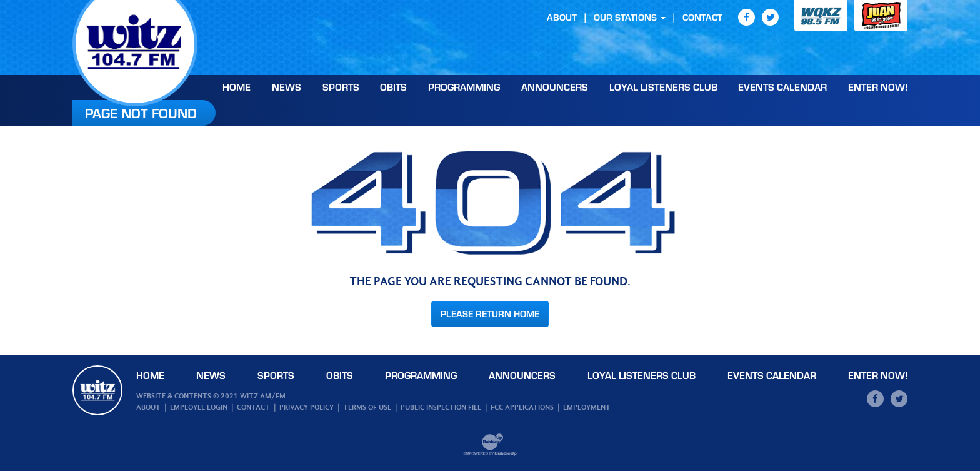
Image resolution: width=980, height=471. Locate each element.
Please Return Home (490, 314)
